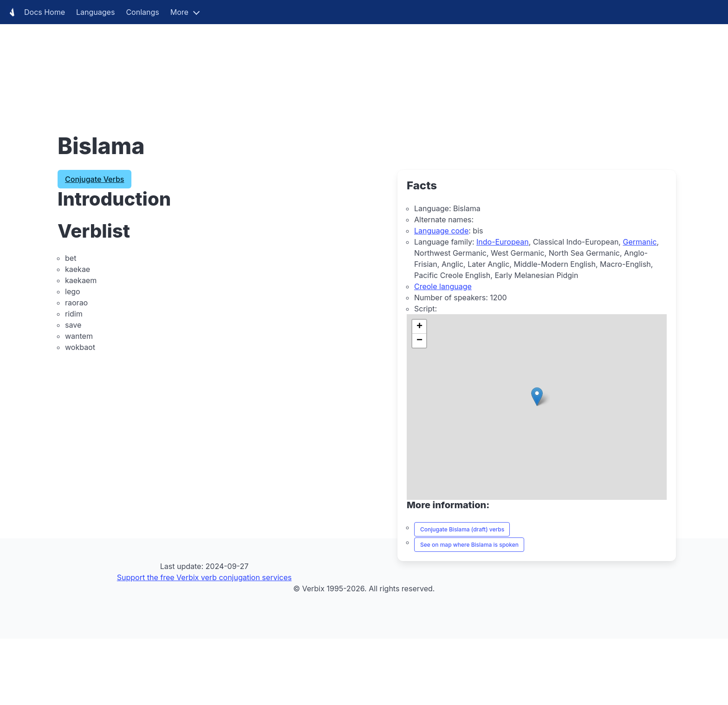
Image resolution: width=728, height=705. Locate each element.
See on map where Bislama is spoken (469, 545)
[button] (537, 397)
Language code (441, 231)
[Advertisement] (279, 65)
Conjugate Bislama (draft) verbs (462, 529)
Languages (95, 12)
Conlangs (142, 12)
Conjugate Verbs (94, 179)
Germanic (640, 242)
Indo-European (503, 242)
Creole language (443, 286)
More (179, 12)
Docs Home (35, 12)
